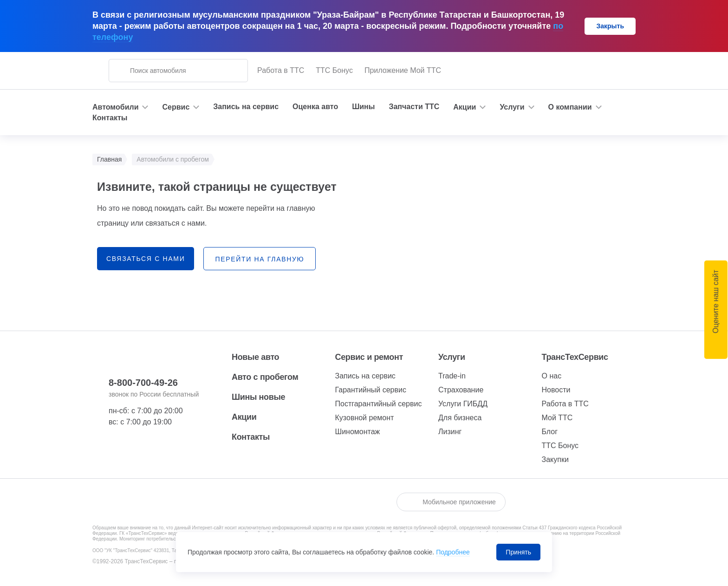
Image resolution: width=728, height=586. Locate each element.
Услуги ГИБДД (463, 404)
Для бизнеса (460, 418)
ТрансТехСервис (575, 357)
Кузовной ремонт (365, 418)
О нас (552, 376)
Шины (363, 107)
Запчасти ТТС (414, 107)
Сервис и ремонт (369, 357)
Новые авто (255, 357)
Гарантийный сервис (371, 390)
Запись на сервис (246, 107)
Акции (244, 417)
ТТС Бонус (334, 70)
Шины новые (258, 397)
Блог (550, 432)
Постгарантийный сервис (379, 404)
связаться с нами (146, 259)
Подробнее (453, 552)
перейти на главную (260, 259)
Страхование (461, 390)
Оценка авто (315, 107)
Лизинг (450, 432)
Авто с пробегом (265, 377)
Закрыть (610, 26)
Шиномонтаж (358, 432)
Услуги (452, 357)
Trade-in (452, 376)
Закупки (555, 459)
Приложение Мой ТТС (403, 70)
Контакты (110, 118)
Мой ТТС (557, 418)
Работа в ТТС (281, 70)
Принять (518, 552)
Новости (556, 390)
